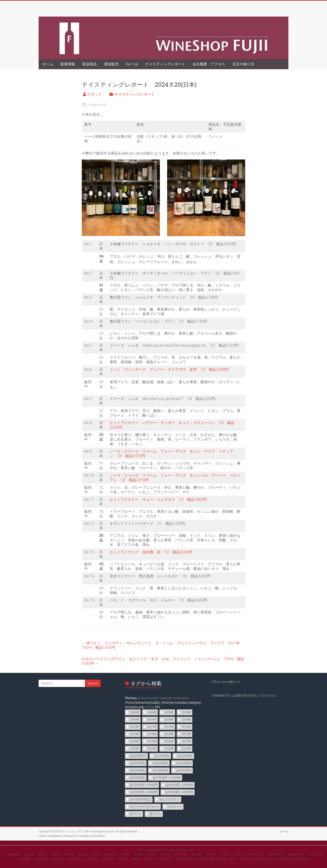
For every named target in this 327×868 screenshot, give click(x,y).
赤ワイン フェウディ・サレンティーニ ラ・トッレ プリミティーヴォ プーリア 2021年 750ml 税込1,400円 (163, 645)
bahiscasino (255, 854)
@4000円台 (161, 763)
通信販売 (111, 64)
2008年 (169, 720)
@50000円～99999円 (179, 792)
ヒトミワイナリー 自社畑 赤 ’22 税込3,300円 (151, 552)
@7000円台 (161, 770)
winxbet (197, 854)
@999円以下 (138, 756)
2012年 (169, 727)
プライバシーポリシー (226, 682)
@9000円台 (137, 778)
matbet (225, 854)
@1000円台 (162, 756)
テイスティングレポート (165, 64)
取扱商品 (89, 64)
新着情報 (68, 64)
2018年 (135, 741)
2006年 (135, 720)
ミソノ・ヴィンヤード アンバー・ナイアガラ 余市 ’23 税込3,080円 (169, 369)
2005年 (186, 712)
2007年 (152, 720)
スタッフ (94, 94)
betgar (83, 854)
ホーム (48, 64)
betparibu (14, 854)
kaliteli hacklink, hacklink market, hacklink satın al (206, 859)
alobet (43, 854)
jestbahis (108, 859)
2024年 (169, 749)
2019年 (152, 741)
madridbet (181, 854)
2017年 (186, 734)
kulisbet (69, 854)
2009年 (186, 720)
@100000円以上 (141, 799)
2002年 (169, 712)
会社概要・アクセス (209, 64)
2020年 (169, 741)
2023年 (152, 749)
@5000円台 (184, 763)
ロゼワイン (175, 807)
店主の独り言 (243, 64)
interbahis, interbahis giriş (257, 859)
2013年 (186, 727)
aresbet (30, 854)
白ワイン (136, 814)
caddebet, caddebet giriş (293, 859)
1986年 (135, 712)
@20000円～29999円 (179, 785)
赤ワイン (156, 814)
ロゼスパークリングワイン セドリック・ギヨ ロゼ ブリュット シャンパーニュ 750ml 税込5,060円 (163, 661)
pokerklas (57, 859)
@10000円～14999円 (167, 778)
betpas (123, 859)
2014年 (135, 734)
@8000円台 (184, 770)
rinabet (55, 854)
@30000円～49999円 (144, 792)
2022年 (135, 749)
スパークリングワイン (145, 807)
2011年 (152, 727)
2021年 (186, 741)
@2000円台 (185, 756)
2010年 (135, 727)
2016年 (169, 734)
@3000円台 (137, 763)
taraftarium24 (275, 854)
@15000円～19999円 (144, 785)
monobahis (316, 854)
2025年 (186, 749)
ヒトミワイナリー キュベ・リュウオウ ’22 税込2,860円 (158, 499)
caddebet (25, 859)
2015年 (152, 734)
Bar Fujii (132, 64)
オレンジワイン (170, 799)
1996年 (152, 712)
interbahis (165, 859)
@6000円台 (137, 770)
